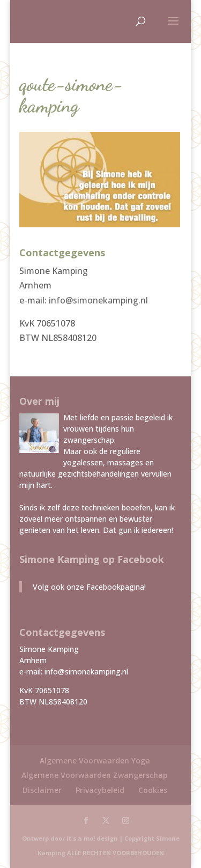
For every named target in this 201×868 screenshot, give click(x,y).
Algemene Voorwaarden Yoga (95, 761)
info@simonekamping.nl (98, 300)
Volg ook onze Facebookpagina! (89, 587)
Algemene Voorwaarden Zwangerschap (95, 775)
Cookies (153, 790)
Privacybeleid (100, 790)
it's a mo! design (92, 838)
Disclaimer (42, 790)
